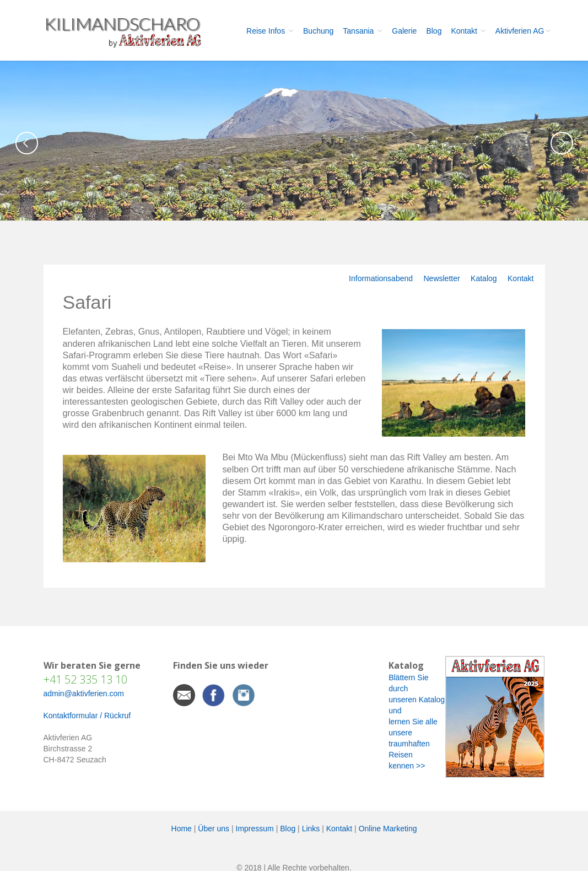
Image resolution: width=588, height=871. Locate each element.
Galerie (404, 31)
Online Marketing (388, 829)
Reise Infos (270, 31)
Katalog (484, 278)
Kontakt (468, 31)
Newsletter (441, 278)
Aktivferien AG (523, 31)
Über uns (214, 829)
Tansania (363, 31)
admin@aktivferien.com (84, 693)
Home (182, 829)
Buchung (318, 31)
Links (311, 829)
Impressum (255, 829)
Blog (434, 31)
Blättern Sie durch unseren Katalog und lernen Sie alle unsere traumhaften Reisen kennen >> (417, 722)
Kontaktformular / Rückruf (87, 716)
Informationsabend (381, 278)
